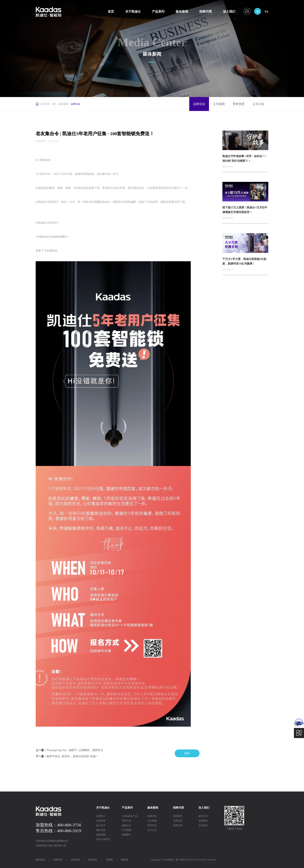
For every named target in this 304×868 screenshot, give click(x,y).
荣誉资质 (239, 104)
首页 (111, 12)
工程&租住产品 (130, 816)
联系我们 (93, 860)
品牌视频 (101, 835)
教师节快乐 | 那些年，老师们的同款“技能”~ (73, 756)
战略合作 (126, 825)
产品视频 (126, 830)
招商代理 (206, 12)
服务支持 (101, 830)
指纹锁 (124, 860)
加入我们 (229, 12)
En (267, 11)
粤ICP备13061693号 (185, 860)
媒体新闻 (182, 12)
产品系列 (158, 12)
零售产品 (126, 821)
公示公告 (258, 104)
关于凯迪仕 (133, 12)
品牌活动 (199, 104)
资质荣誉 (101, 821)
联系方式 (203, 816)
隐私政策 (40, 860)
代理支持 (178, 821)
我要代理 (178, 825)
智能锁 (109, 860)
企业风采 (203, 825)
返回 (187, 753)
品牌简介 (101, 816)
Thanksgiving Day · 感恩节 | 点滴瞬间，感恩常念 (75, 750)
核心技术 (101, 825)
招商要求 (178, 816)
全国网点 (203, 821)
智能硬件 (126, 835)
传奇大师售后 (103, 839)
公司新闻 (219, 104)
